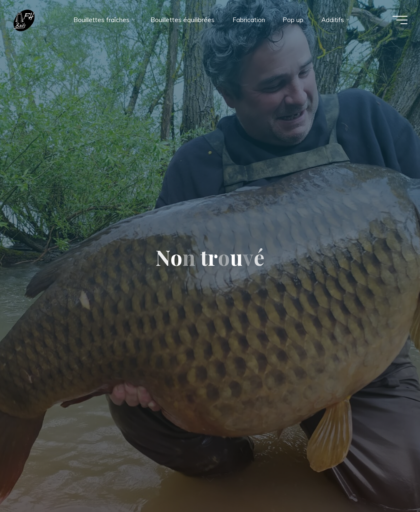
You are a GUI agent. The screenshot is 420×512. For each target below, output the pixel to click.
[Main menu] (400, 20)
